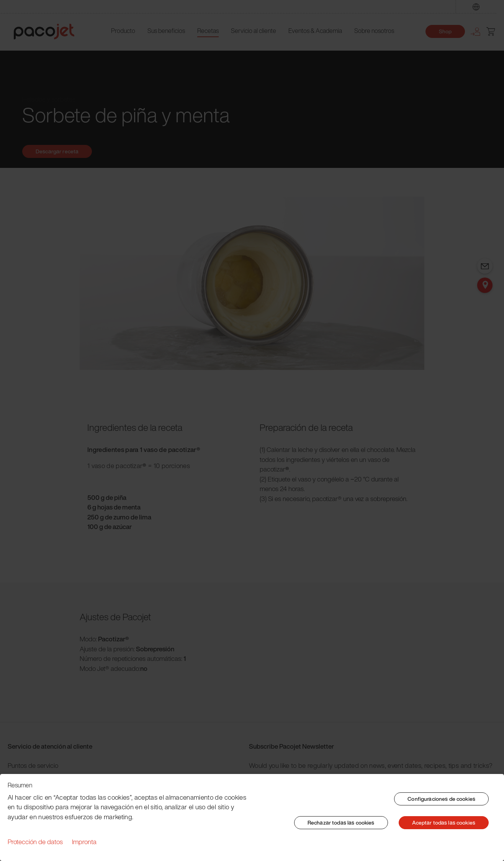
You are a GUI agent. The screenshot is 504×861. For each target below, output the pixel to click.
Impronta (84, 842)
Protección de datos (35, 842)
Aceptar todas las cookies (444, 822)
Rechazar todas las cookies (341, 822)
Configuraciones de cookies (441, 799)
